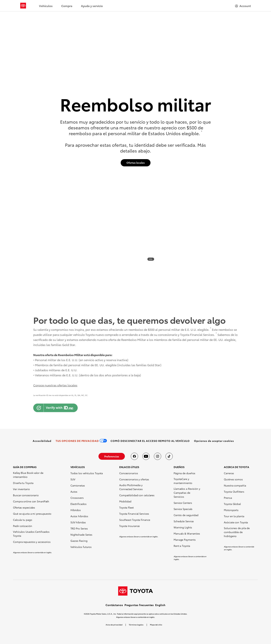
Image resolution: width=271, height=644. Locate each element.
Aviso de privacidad (114, 625)
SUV (73, 479)
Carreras (229, 473)
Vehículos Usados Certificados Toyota (31, 534)
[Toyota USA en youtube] (146, 456)
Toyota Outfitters (234, 492)
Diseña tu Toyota (23, 483)
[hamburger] (243, 6)
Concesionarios (129, 473)
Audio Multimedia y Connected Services (131, 487)
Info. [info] (151, 259)
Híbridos (76, 510)
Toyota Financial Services (134, 514)
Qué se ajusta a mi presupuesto (32, 514)
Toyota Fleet (126, 507)
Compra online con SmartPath (31, 501)
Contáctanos (114, 605)
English (160, 605)
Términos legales (136, 625)
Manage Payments (185, 540)
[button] (214, 441)
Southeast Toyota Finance (135, 520)
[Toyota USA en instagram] (158, 456)
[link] (42, 441)
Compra (67, 6)
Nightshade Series (81, 535)
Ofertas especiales (24, 507)
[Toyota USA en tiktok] (169, 456)
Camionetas (78, 485)
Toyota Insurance (129, 526)
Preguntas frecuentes (139, 605)
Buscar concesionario (26, 495)
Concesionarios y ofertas (134, 479)
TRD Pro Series (79, 528)
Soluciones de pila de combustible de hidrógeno (237, 532)
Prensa (228, 498)
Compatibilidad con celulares (137, 495)
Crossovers (77, 498)
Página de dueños (184, 473)
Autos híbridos (79, 516)
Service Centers (183, 503)
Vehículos (46, 6)
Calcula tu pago (23, 520)
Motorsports (231, 510)
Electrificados (78, 504)
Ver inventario (21, 489)
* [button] (202, 132)
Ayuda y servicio (92, 6)
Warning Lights (183, 527)
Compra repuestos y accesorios (32, 542)
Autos (74, 492)
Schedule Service (184, 521)
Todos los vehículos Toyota (87, 473)
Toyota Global (232, 504)
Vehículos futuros (81, 547)
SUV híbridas (78, 522)
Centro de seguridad (186, 515)
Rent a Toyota (182, 546)
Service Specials (183, 509)
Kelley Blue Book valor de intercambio (28, 475)
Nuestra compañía (235, 485)
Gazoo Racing (79, 541)
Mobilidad (125, 501)
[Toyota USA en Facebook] (134, 456)
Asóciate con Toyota (236, 522)
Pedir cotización (22, 526)
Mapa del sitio (156, 625)
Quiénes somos (233, 479)
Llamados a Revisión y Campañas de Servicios (187, 493)
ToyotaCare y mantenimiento (183, 481)
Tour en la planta (234, 516)
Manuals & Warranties (187, 533)
